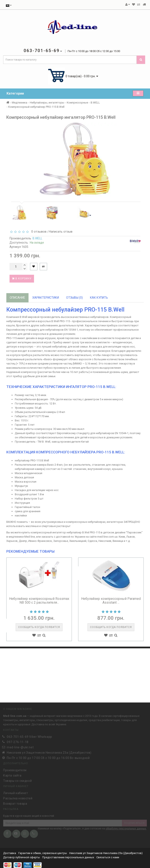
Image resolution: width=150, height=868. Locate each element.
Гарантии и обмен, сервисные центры (43, 853)
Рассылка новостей (18, 797)
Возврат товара (15, 803)
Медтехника (20, 103)
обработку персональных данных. (126, 828)
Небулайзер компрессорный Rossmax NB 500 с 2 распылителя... (39, 601)
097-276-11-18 (18, 741)
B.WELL (95, 103)
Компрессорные (77, 103)
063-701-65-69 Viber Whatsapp (29, 736)
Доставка (10, 853)
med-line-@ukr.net (20, 746)
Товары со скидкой (17, 780)
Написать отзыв (61, 232)
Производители (15, 769)
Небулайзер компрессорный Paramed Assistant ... (111, 601)
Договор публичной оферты (22, 857)
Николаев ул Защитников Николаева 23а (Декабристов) (106, 853)
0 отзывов (38, 232)
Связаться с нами (108, 857)
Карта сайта (12, 774)
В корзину (22, 279)
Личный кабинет (16, 792)
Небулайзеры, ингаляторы (47, 103)
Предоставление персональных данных (68, 857)
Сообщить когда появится (39, 627)
